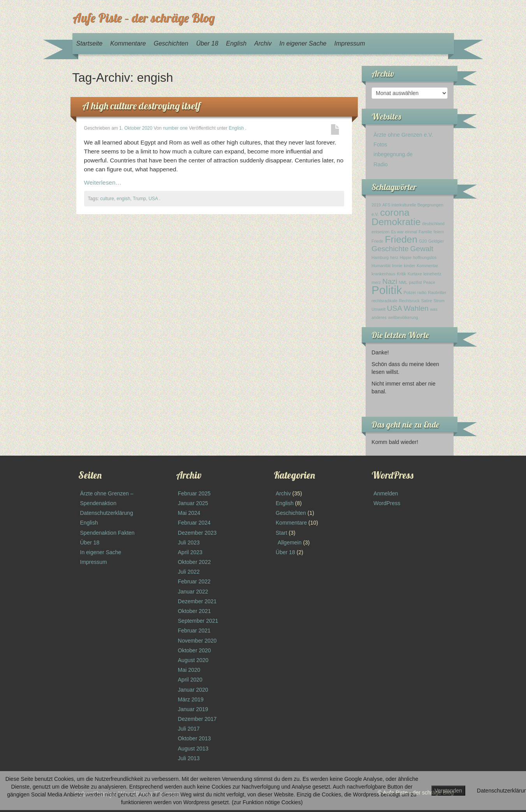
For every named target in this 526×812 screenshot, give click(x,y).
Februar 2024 (194, 523)
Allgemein (289, 543)
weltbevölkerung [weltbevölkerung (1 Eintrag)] (403, 317)
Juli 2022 (189, 572)
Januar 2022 (193, 592)
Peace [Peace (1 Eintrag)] (429, 282)
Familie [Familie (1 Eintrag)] (425, 232)
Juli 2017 (189, 729)
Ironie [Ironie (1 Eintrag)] (397, 266)
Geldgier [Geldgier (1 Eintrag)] (436, 241)
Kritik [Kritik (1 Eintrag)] (401, 274)
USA (153, 199)
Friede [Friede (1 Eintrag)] (377, 241)
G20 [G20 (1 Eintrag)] (423, 241)
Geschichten (171, 43)
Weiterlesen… (103, 182)
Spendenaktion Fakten (107, 533)
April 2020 (190, 680)
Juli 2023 (189, 543)
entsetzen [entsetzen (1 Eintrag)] (380, 232)
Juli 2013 (189, 758)
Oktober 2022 (194, 562)
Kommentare (128, 43)
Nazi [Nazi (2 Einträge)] (390, 281)
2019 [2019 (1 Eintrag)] (376, 205)
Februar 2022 (194, 581)
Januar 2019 (193, 709)
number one (175, 128)
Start (281, 533)
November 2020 (197, 641)
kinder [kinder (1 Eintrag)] (409, 266)
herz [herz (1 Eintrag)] (394, 257)
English (236, 43)
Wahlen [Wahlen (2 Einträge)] (416, 308)
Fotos (380, 144)
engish (124, 199)
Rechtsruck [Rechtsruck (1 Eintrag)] (409, 301)
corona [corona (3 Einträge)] (395, 212)
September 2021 (198, 621)
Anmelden (386, 493)
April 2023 (190, 552)
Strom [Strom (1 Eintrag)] (439, 301)
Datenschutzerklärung (107, 513)
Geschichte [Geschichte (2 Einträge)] (390, 249)
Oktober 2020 (194, 650)
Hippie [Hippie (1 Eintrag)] (406, 257)
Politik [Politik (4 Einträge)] (387, 290)
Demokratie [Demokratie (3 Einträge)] (396, 222)
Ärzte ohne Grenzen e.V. (403, 135)
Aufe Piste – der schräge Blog (143, 18)
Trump (139, 199)
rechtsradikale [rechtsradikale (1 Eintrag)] (384, 301)
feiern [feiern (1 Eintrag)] (439, 232)
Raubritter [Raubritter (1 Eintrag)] (437, 292)
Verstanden (448, 791)
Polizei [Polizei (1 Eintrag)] (409, 292)
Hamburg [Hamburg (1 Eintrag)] (380, 257)
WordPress (387, 503)
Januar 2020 (193, 690)
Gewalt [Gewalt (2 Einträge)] (422, 249)
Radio (381, 164)
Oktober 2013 (194, 738)
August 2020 (193, 660)
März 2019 (191, 699)
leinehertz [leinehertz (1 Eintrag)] (432, 274)
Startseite (90, 43)
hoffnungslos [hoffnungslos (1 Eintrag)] (425, 257)
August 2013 (193, 749)
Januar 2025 (193, 503)
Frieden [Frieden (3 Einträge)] (401, 239)
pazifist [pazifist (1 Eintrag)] (415, 282)
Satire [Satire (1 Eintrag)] (427, 301)
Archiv (263, 43)
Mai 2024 (189, 513)
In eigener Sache (303, 43)
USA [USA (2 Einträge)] (395, 308)
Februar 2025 (194, 493)
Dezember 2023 (197, 533)
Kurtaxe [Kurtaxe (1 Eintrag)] (415, 274)
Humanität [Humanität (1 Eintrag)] (381, 266)
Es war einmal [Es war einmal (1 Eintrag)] (404, 232)
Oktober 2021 (194, 611)
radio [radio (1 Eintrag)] (422, 292)
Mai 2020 (189, 670)
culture (107, 199)
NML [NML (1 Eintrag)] (403, 282)
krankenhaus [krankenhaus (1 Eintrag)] (383, 274)
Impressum (349, 43)
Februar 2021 (194, 631)
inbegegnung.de (393, 154)
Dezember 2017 (197, 719)
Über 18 (207, 43)
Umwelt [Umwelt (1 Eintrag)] (378, 309)
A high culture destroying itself (141, 106)
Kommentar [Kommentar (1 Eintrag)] (427, 266)
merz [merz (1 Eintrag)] (376, 282)
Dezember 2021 (197, 601)
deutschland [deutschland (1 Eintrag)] (433, 224)
